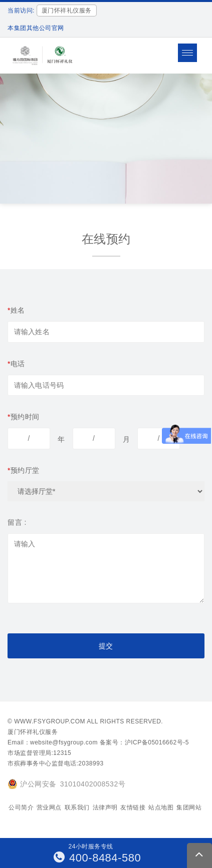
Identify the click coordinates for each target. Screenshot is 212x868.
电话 (16, 364)
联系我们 (77, 807)
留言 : (17, 522)
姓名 (16, 310)
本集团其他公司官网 (36, 28)
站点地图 (161, 807)
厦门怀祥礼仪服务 (33, 732)
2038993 (91, 763)
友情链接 (133, 807)
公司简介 (21, 807)
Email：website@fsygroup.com (53, 742)
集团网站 (189, 807)
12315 (62, 753)
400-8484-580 (97, 858)
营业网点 (49, 807)
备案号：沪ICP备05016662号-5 (144, 742)
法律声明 (105, 807)
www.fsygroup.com (50, 721)
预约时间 (24, 417)
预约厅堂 (24, 470)
